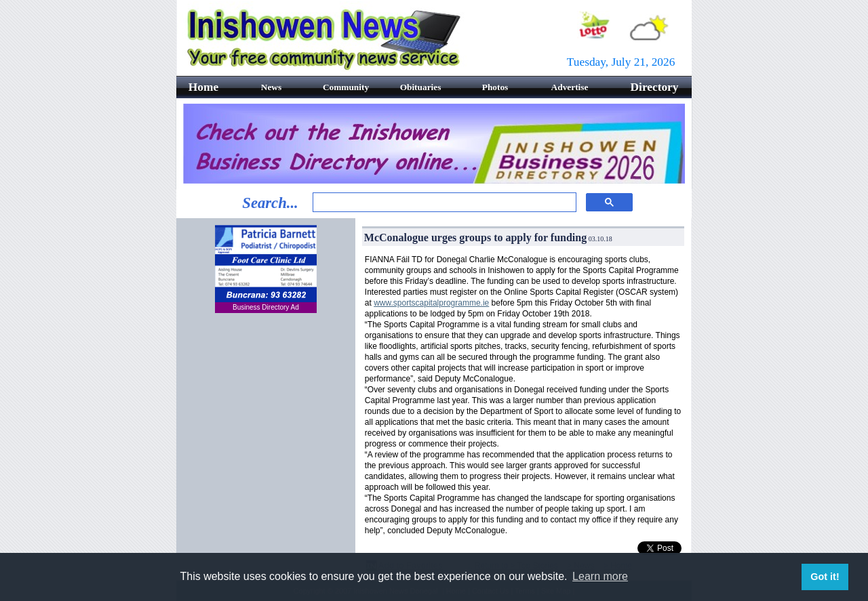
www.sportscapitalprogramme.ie (431, 303)
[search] (443, 203)
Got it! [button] (825, 577)
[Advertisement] (266, 407)
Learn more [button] (600, 576)
